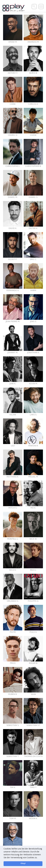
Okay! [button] (23, 864)
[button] (38, 858)
